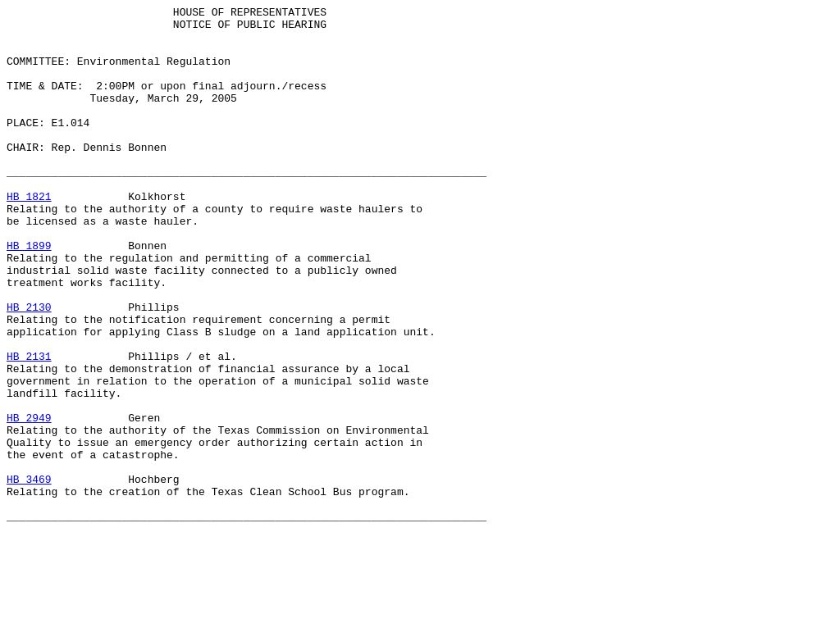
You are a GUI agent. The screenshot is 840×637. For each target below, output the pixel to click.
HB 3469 (29, 575)
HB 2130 (29, 368)
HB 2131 (29, 427)
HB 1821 (29, 235)
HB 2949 (29, 501)
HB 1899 (29, 294)
